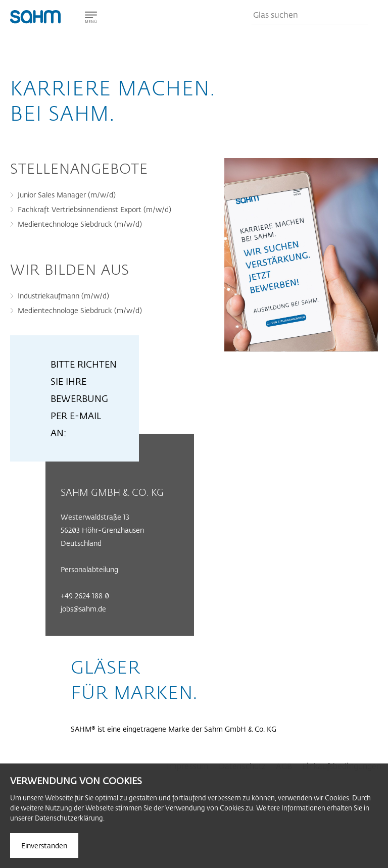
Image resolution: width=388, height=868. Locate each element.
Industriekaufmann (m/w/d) (63, 296)
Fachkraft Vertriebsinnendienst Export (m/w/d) (94, 209)
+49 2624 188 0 (85, 596)
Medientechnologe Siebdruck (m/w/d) (80, 224)
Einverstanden (44, 846)
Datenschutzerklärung (69, 818)
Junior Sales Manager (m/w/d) (67, 195)
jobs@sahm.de (83, 609)
